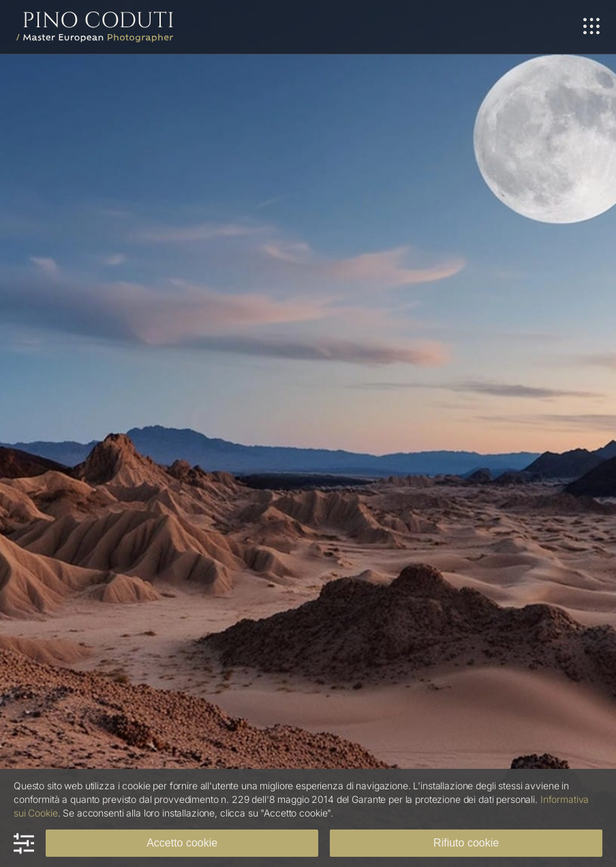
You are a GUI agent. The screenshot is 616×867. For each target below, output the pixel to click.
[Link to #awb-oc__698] (591, 27)
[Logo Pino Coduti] (95, 17)
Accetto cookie (182, 843)
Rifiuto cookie (466, 843)
